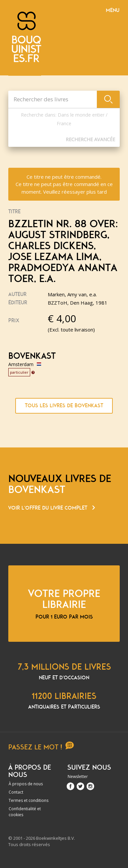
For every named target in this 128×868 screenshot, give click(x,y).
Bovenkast (32, 356)
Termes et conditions (29, 800)
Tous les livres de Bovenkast (64, 406)
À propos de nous (26, 784)
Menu (113, 10)
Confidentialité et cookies (25, 812)
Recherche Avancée (90, 139)
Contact (16, 792)
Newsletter (78, 776)
